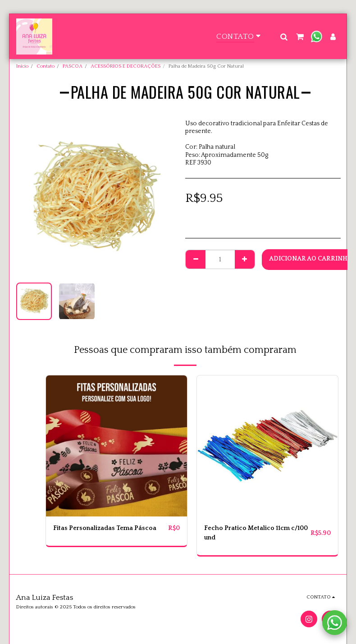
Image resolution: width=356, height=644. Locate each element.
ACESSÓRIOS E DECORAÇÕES (126, 66)
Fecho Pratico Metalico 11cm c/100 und (256, 533)
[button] (284, 37)
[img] (116, 446)
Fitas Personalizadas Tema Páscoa (105, 528)
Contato (46, 66)
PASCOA (73, 66)
